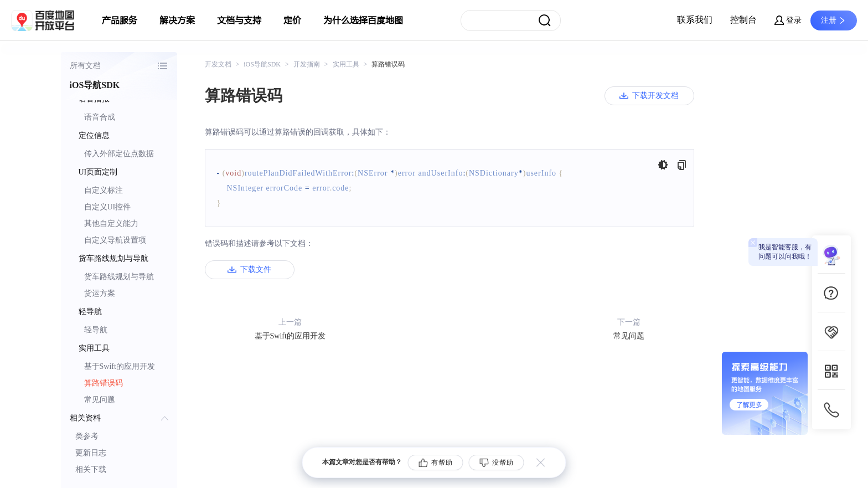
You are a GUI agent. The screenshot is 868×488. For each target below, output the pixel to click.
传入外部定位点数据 (119, 154)
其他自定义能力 (111, 224)
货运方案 (100, 293)
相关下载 (91, 469)
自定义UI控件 (108, 207)
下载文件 (256, 269)
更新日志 (91, 453)
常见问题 (100, 400)
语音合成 (100, 117)
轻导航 (96, 330)
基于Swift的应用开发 (120, 366)
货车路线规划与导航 (119, 277)
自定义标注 (104, 190)
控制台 (743, 20)
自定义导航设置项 (115, 240)
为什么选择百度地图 (363, 20)
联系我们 (695, 20)
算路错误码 (104, 383)
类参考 (87, 436)
